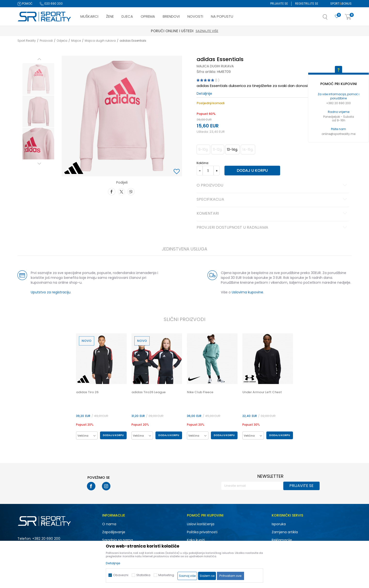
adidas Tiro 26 (87, 392)
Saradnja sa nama (118, 540)
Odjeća (62, 41)
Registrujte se (307, 4)
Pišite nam (338, 129)
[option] (38, 79)
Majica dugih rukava (100, 41)
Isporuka (279, 524)
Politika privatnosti (202, 532)
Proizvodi (46, 41)
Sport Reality (27, 41)
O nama (109, 524)
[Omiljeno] (337, 17)
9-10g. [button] (203, 149)
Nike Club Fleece (200, 392)
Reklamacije (282, 540)
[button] (330, 18)
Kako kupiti (196, 540)
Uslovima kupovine (247, 292)
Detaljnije (204, 94)
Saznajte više (207, 31)
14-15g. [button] (248, 149)
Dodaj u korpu (252, 170)
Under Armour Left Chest (262, 392)
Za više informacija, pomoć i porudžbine (338, 96)
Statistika (143, 575)
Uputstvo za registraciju (51, 292)
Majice (76, 41)
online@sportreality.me (338, 134)
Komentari (273, 214)
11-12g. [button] (218, 149)
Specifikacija (273, 200)
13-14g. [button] (232, 149)
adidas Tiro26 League (149, 392)
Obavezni (121, 575)
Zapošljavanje (114, 532)
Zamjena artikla (285, 532)
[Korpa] (348, 17)
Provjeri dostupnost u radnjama (273, 228)
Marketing (166, 575)
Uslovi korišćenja (201, 524)
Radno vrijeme (339, 112)
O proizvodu (273, 186)
